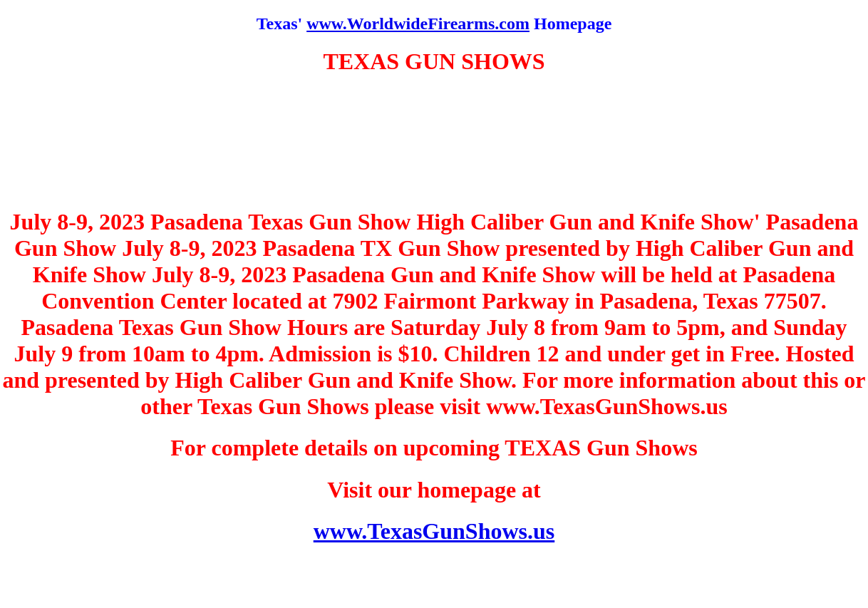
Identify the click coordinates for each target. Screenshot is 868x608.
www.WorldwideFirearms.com (418, 24)
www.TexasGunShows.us (434, 531)
